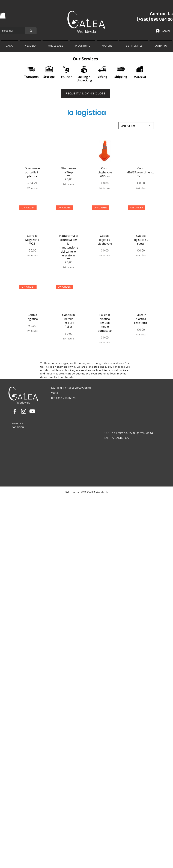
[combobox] (136, 126)
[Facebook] (15, 411)
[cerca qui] (10, 31)
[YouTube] (32, 411)
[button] (3, 15)
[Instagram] (24, 411)
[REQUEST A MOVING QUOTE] (86, 93)
